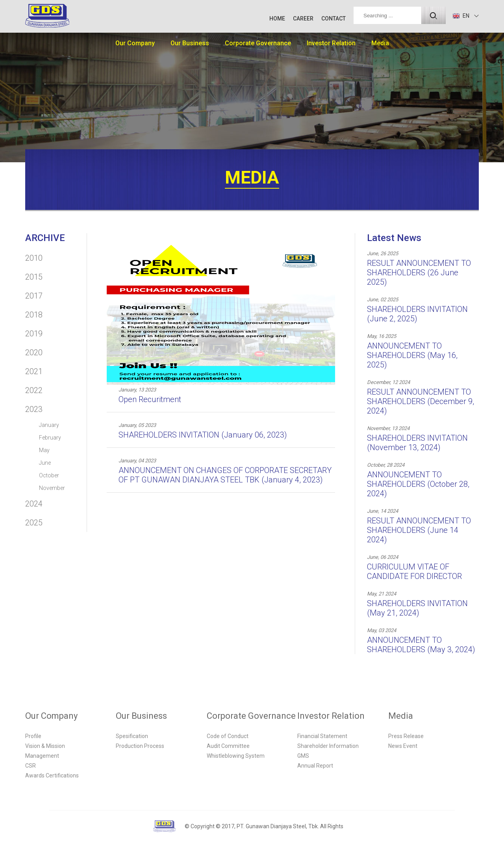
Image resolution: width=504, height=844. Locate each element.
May (44, 450)
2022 (34, 390)
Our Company (135, 43)
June (45, 463)
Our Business (190, 43)
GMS (303, 756)
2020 (34, 352)
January (49, 425)
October (49, 475)
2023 (34, 409)
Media (380, 43)
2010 (34, 258)
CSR (31, 766)
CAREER (303, 19)
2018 (34, 315)
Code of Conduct (228, 736)
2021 (34, 371)
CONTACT (334, 19)
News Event (403, 746)
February (50, 438)
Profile (33, 736)
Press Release (406, 736)
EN (461, 16)
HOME (277, 19)
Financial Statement (322, 736)
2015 (34, 277)
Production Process (140, 746)
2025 (34, 523)
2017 (34, 296)
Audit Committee (228, 746)
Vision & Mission (45, 746)
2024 (34, 504)
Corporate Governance (258, 43)
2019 (34, 334)
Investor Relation (331, 43)
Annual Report (315, 766)
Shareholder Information (328, 746)
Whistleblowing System (236, 756)
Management (42, 756)
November (52, 488)
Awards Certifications (52, 775)
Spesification (132, 736)
